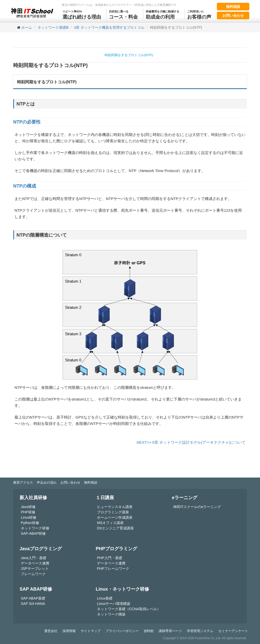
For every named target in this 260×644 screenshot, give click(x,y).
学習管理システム (200, 631)
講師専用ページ (170, 631)
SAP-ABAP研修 (33, 533)
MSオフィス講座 (110, 523)
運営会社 (51, 631)
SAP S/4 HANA (33, 604)
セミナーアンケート (233, 631)
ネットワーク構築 (111, 614)
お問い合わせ (233, 16)
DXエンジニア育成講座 (115, 528)
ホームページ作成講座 (115, 517)
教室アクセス (23, 482)
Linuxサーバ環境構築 (114, 604)
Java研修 (28, 507)
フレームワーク (33, 574)
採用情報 (69, 631)
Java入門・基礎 (34, 558)
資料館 (149, 631)
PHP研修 (28, 512)
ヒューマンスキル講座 (115, 507)
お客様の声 (199, 14)
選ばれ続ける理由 (82, 14)
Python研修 (30, 523)
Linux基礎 (105, 598)
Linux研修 (29, 517)
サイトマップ (91, 631)
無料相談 (233, 7)
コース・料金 (123, 14)
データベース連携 (35, 563)
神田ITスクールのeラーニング (197, 507)
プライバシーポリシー (122, 631)
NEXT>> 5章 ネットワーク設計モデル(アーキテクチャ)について (191, 442)
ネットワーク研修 (35, 528)
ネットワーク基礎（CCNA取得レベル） (129, 609)
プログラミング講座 (113, 512)
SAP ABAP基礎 (33, 598)
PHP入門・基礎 (110, 558)
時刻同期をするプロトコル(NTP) (129, 55)
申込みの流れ (47, 482)
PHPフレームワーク (113, 569)
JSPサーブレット (35, 569)
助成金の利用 (162, 14)
